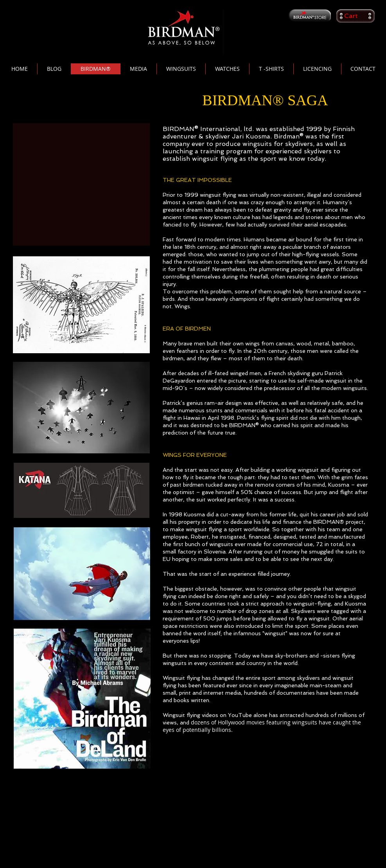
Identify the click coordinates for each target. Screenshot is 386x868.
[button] (355, 16)
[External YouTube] (81, 184)
